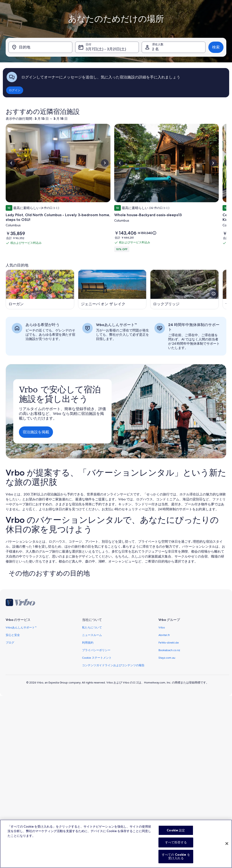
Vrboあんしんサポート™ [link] (21, 627)
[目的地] (40, 47)
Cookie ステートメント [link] (97, 658)
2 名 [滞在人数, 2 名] (155, 49)
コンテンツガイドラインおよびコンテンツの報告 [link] (113, 665)
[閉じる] (227, 857)
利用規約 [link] (88, 643)
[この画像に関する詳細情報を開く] (214, 294)
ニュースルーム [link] (92, 635)
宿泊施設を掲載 (36, 432)
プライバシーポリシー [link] (96, 650)
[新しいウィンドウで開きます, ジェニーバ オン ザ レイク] (112, 289)
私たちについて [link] (92, 627)
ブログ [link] (10, 643)
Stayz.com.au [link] (167, 658)
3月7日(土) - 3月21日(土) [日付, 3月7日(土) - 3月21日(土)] (106, 49)
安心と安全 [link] (13, 635)
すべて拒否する (176, 856)
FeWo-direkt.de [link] (169, 643)
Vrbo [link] (162, 627)
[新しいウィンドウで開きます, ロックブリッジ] (184, 289)
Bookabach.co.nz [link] (169, 650)
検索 (216, 47)
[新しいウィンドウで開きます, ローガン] (40, 289)
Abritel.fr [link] (164, 635)
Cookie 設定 (176, 844)
